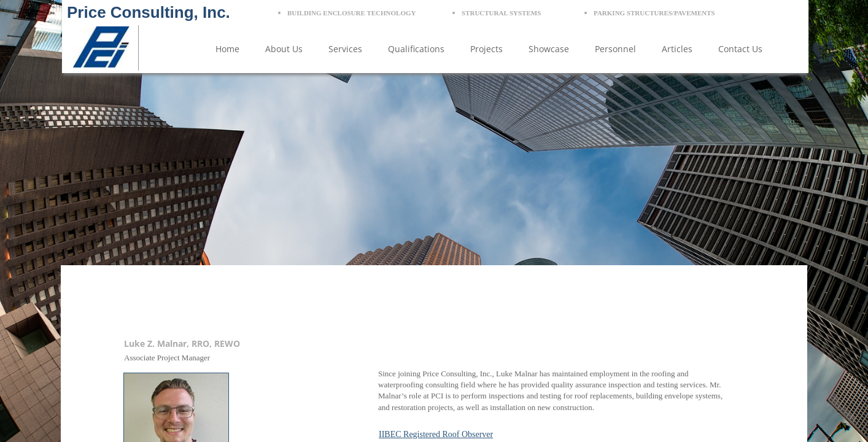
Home (227, 49)
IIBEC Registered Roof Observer (436, 434)
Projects (486, 49)
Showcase (549, 49)
